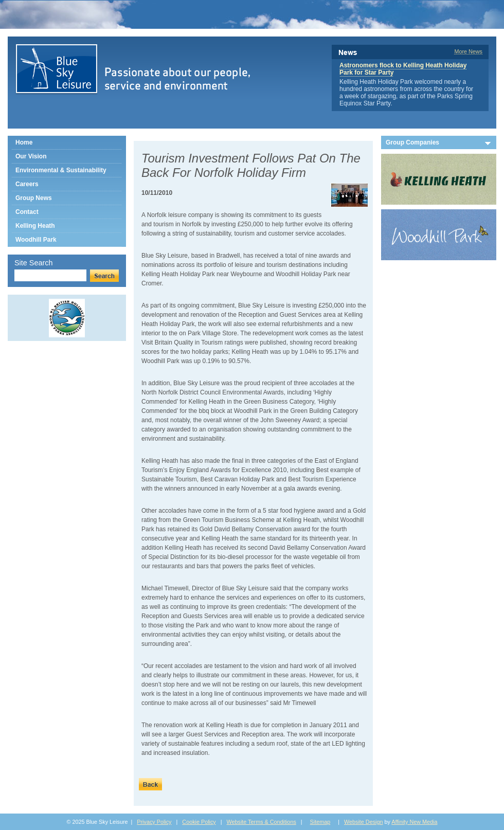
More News (468, 51)
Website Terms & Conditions (262, 822)
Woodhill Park (36, 240)
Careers (27, 184)
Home (24, 142)
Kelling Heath (35, 226)
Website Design (363, 822)
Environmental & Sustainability (61, 170)
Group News (34, 198)
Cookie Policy (199, 822)
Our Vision (31, 156)
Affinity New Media (414, 822)
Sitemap (320, 822)
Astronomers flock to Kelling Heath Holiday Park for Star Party (403, 69)
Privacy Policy (154, 822)
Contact (27, 212)
